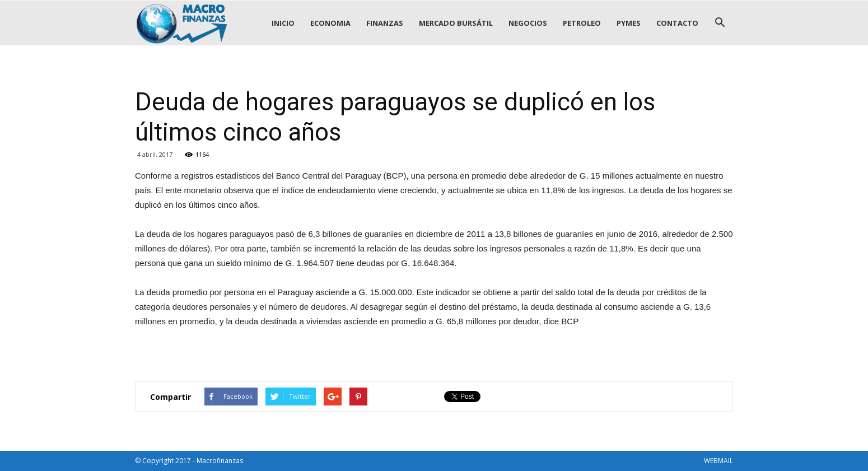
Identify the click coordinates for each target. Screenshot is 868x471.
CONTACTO (677, 23)
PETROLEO (582, 23)
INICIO (283, 23)
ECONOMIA (330, 23)
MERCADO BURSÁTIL (456, 23)
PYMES (629, 23)
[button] (720, 23)
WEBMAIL (718, 461)
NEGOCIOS (528, 23)
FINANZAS (385, 23)
